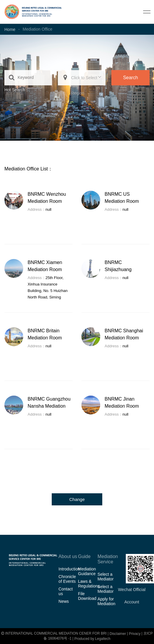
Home (10, 29)
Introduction (68, 569)
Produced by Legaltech (92, 639)
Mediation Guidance (87, 571)
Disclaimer (118, 634)
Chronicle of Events (67, 579)
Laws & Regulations (88, 584)
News (64, 601)
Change (77, 499)
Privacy (135, 634)
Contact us (66, 591)
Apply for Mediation (107, 601)
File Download (87, 596)
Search (131, 78)
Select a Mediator (106, 577)
